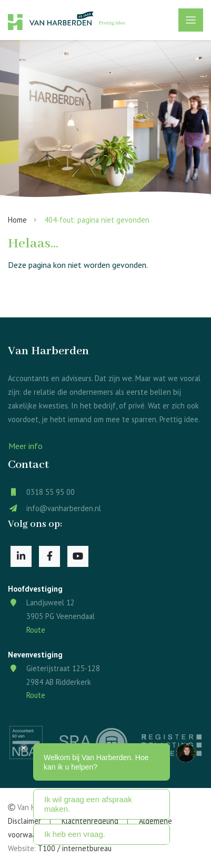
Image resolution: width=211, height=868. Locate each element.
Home (17, 220)
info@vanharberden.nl (64, 508)
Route (36, 630)
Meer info (26, 446)
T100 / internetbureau (75, 848)
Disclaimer (24, 821)
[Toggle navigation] (191, 20)
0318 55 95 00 (51, 492)
